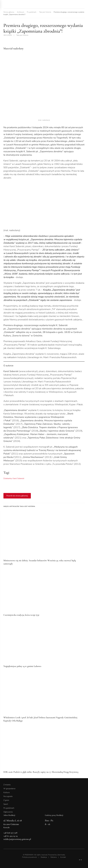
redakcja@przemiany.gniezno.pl (17, 839)
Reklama (54, 857)
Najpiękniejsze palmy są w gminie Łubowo (22, 666)
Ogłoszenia (8, 812)
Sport (6, 804)
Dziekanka (8, 478)
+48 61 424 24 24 (10, 836)
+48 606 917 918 (10, 833)
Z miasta (7, 785)
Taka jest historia (22, 35)
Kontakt (63, 857)
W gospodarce (9, 789)
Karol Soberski (18, 478)
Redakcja (44, 857)
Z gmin (6, 800)
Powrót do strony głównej (17, 496)
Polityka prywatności (30, 857)
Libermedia (61, 855)
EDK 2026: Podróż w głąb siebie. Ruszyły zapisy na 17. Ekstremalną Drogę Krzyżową (41, 772)
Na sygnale (8, 796)
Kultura (6, 792)
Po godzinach (9, 808)
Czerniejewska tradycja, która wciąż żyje (21, 615)
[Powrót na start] (19, 4)
